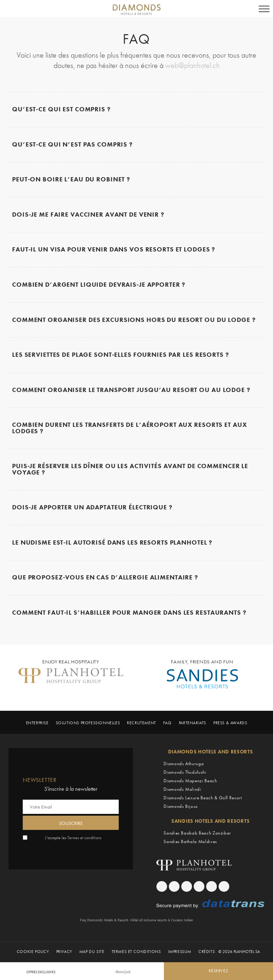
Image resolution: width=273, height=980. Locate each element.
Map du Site (92, 952)
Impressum (180, 952)
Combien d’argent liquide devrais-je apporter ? (99, 285)
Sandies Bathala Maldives (190, 842)
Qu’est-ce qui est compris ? (61, 110)
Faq (167, 723)
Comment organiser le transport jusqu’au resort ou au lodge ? (131, 390)
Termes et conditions (84, 838)
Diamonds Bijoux (181, 807)
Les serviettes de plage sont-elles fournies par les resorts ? (121, 355)
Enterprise (37, 723)
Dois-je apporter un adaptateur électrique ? (92, 508)
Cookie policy (33, 952)
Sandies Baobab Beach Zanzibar (197, 833)
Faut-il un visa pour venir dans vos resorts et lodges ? (114, 250)
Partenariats (192, 723)
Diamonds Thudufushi (185, 772)
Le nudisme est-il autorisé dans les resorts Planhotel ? (112, 543)
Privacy (64, 952)
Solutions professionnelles (88, 723)
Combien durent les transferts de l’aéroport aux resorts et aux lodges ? (130, 428)
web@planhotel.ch (192, 65)
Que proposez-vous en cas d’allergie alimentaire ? (105, 578)
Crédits (207, 952)
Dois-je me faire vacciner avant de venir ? (88, 215)
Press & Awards (230, 723)
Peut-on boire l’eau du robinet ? (71, 180)
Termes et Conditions (136, 952)
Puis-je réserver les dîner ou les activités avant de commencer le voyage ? (130, 470)
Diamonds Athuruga (184, 764)
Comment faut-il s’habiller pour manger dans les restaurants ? (129, 613)
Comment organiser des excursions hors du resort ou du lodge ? (134, 320)
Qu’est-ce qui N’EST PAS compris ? (72, 145)
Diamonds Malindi (182, 790)
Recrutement (141, 723)
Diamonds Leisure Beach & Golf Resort (203, 798)
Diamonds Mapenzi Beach (190, 781)
